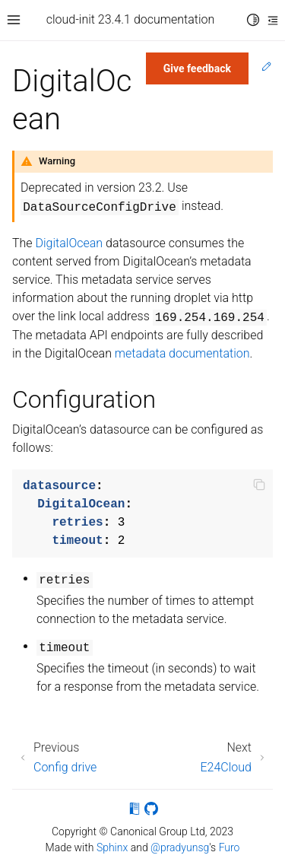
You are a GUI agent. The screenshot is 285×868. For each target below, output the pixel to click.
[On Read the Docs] (135, 811)
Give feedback (197, 68)
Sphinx (112, 847)
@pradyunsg (180, 847)
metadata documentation (182, 353)
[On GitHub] (151, 811)
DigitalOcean (70, 243)
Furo (230, 847)
